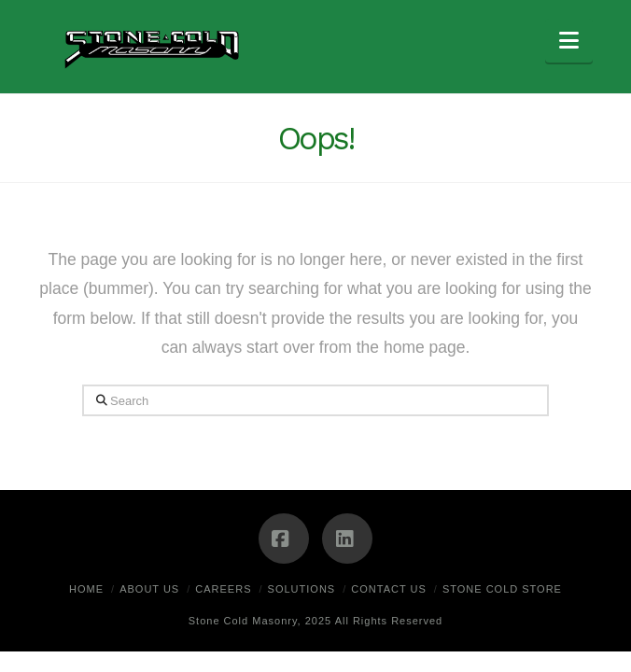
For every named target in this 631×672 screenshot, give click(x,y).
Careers (223, 589)
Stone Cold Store (502, 589)
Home (86, 589)
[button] (569, 41)
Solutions (302, 589)
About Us (149, 589)
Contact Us (389, 589)
